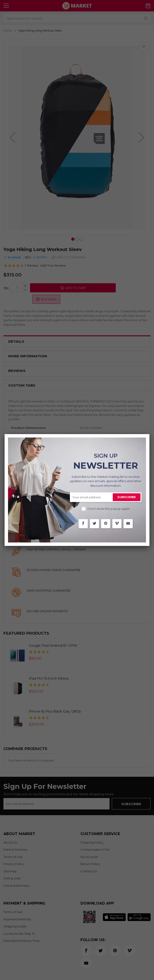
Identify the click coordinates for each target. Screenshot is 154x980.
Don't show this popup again (109, 509)
